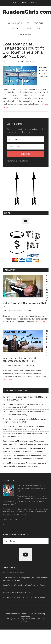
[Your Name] (26, 139)
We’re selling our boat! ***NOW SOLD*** (17, 593)
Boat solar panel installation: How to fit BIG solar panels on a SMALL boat (23, 50)
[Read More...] (41, 322)
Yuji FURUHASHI (9, 426)
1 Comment (27, 310)
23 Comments (29, 365)
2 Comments (31, 61)
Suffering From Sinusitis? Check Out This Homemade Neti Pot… (25, 597)
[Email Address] (26, 147)
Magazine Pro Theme (28, 619)
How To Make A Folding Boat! (13, 573)
